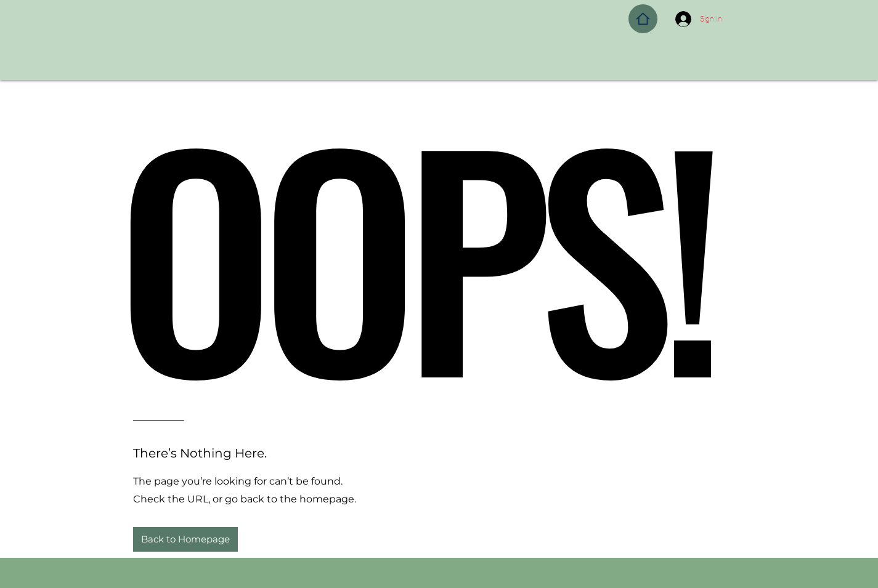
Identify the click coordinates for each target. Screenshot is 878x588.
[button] (185, 539)
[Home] (643, 19)
